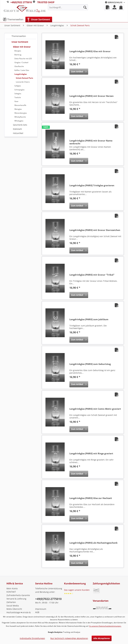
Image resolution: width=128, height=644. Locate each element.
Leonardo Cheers (23, 82)
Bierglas (18, 51)
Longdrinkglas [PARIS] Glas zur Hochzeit (91, 498)
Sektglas (18, 94)
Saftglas (18, 86)
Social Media (13, 606)
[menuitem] (115, 2)
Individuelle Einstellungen (32, 638)
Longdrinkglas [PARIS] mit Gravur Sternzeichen (95, 230)
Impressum (41, 609)
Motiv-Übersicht (14, 609)
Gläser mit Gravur (22, 47)
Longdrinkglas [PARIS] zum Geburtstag (90, 364)
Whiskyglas (19, 121)
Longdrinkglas (21, 74)
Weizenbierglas (21, 113)
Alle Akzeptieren (102, 638)
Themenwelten (19, 36)
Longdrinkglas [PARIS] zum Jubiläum (89, 319)
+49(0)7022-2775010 (48, 599)
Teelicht (18, 97)
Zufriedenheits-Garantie (18, 595)
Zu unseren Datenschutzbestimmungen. (105, 626)
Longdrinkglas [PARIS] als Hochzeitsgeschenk (93, 543)
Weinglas (18, 109)
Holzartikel (18, 133)
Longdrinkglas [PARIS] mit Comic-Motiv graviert (95, 409)
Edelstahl (17, 129)
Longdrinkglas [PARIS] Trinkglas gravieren (92, 185)
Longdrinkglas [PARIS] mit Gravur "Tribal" (92, 275)
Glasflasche (19, 66)
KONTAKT (11, 592)
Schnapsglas (19, 90)
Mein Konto (12, 588)
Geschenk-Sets (20, 125)
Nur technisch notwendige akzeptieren (69, 638)
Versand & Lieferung (16, 599)
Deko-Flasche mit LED (23, 59)
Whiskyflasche (20, 117)
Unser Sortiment (20, 42)
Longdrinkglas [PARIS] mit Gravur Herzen (91, 96)
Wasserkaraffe (20, 105)
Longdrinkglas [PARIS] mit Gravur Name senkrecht (91, 142)
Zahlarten (11, 602)
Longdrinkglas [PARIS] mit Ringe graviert (91, 453)
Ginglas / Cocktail (21, 62)
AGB (37, 612)
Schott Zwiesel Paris (24, 78)
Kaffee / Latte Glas (22, 70)
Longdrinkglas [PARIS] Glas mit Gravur (90, 51)
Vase (16, 101)
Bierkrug (18, 55)
